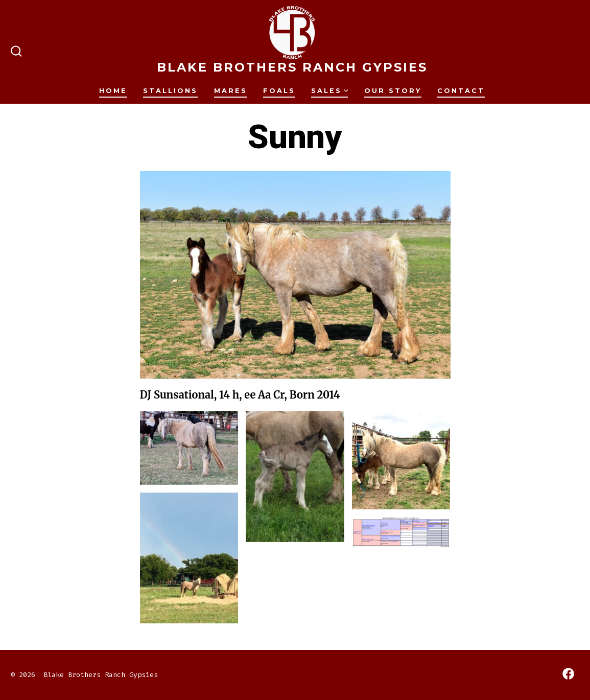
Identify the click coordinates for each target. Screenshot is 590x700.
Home (113, 91)
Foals (279, 91)
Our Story (393, 91)
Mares (231, 91)
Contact (461, 91)
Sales (330, 91)
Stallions (170, 91)
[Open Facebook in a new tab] (568, 674)
